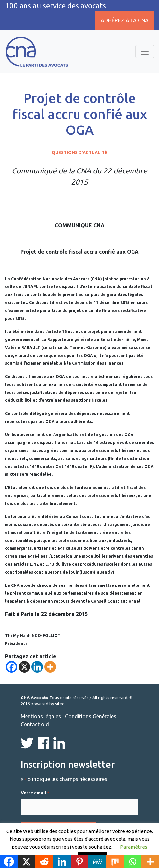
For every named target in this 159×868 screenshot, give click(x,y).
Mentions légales (41, 716)
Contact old (35, 724)
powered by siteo (48, 704)
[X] (24, 667)
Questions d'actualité (79, 152)
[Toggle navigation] (145, 52)
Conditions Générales (91, 716)
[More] (50, 667)
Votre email (35, 793)
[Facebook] (11, 667)
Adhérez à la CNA (125, 20)
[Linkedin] (37, 667)
